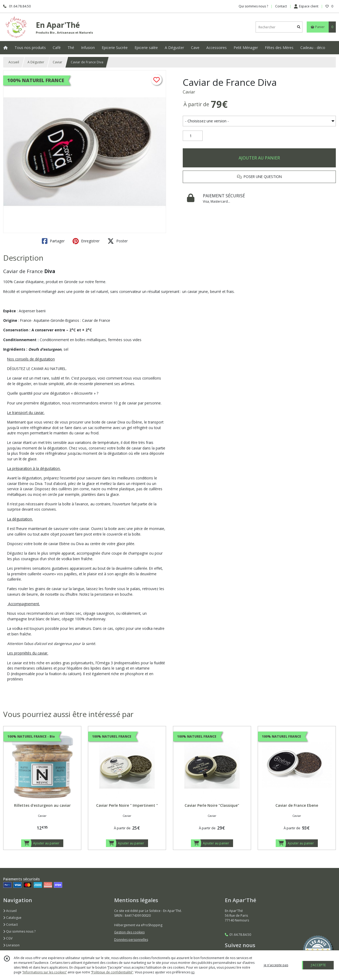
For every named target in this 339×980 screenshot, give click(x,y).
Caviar (57, 62)
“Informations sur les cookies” (44, 972)
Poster (118, 241)
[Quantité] (193, 136)
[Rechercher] (299, 27)
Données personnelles (131, 940)
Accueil (14, 62)
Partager (53, 241)
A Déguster (36, 62)
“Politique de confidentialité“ (112, 972)
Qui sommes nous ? (19, 931)
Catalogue (12, 918)
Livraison (11, 945)
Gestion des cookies (129, 932)
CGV (8, 938)
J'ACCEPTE (318, 965)
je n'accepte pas (276, 965)
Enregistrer (86, 241)
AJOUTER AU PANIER (259, 158)
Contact (281, 6)
